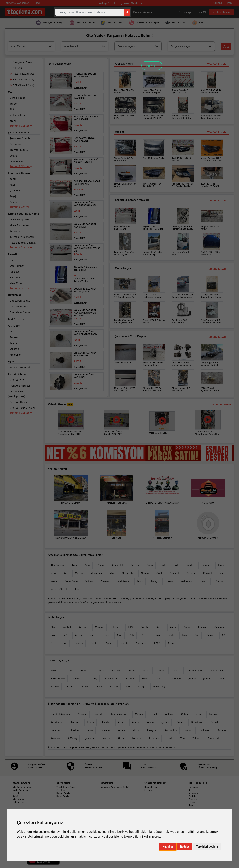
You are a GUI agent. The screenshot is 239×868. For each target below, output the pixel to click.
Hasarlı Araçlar (64, 793)
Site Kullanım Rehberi (23, 787)
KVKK (15, 796)
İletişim (148, 790)
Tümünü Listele (217, 337)
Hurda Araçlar (63, 796)
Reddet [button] (185, 847)
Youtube (193, 796)
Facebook (193, 787)
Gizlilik (16, 793)
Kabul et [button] (168, 847)
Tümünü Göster (21, 413)
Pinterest (193, 799)
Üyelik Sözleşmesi (21, 790)
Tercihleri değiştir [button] (207, 847)
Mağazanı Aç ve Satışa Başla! (115, 787)
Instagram (193, 793)
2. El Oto (61, 790)
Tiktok (192, 802)
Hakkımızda (18, 802)
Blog (191, 805)
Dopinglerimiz (151, 787)
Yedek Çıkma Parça (66, 787)
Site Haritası (18, 799)
